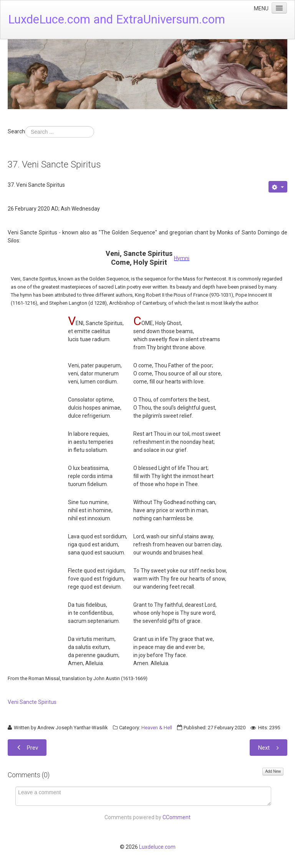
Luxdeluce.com (157, 847)
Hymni (182, 258)
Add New (273, 771)
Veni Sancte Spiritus (32, 702)
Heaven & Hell (157, 728)
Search (16, 131)
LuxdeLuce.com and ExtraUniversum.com (117, 19)
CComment (177, 817)
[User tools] (278, 187)
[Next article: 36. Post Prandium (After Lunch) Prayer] (268, 748)
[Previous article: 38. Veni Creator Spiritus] (27, 748)
